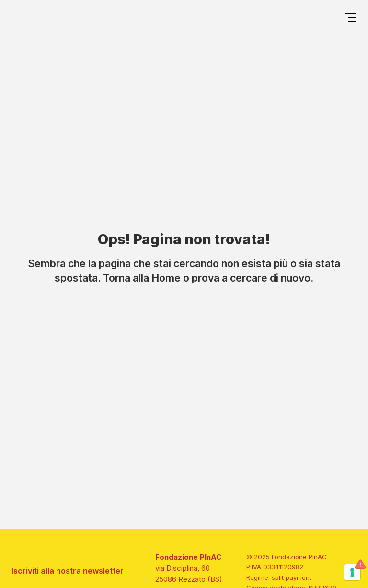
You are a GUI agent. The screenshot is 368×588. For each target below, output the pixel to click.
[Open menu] (351, 19)
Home (166, 278)
